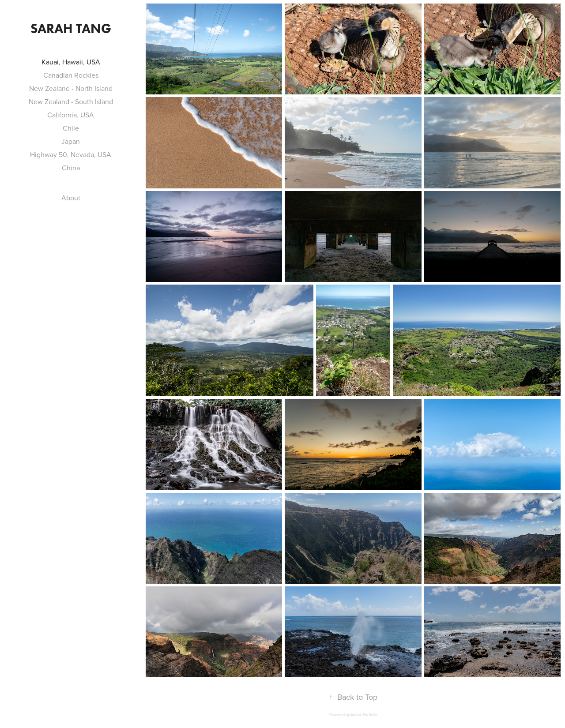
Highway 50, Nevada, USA (71, 154)
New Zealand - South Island (71, 101)
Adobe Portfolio (364, 715)
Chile (71, 128)
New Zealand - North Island (71, 88)
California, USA (71, 115)
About (71, 198)
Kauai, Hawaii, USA (71, 62)
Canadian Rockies (71, 75)
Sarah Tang (71, 28)
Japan (71, 141)
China (71, 168)
